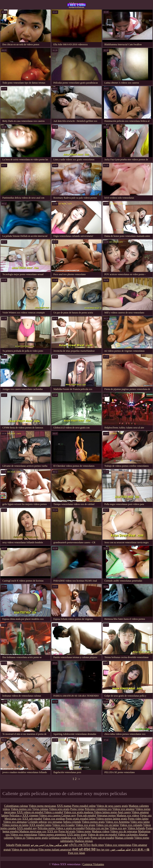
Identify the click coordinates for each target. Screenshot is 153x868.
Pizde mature (23, 845)
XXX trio (52, 831)
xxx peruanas (55, 822)
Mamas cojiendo (124, 838)
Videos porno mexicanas (42, 806)
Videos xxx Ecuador (63, 825)
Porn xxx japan (77, 853)
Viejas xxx (146, 815)
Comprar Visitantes (93, 864)
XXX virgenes (30, 815)
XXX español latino (40, 825)
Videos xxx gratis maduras (79, 812)
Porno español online (84, 806)
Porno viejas (77, 809)
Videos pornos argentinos (52, 835)
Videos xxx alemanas (15, 822)
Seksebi (10, 845)
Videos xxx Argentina (118, 822)
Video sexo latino (140, 822)
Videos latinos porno (106, 812)
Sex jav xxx (103, 850)
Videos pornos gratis (93, 822)
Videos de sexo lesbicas (25, 850)
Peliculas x (16, 815)
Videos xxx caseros (50, 815)
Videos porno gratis (37, 838)
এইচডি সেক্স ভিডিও (80, 845)
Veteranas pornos (106, 815)
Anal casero (124, 812)
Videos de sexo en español (102, 835)
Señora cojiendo (72, 822)
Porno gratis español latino (81, 819)
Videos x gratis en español (70, 828)
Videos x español (54, 812)
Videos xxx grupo (85, 825)
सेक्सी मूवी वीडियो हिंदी (84, 850)
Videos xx (20, 838)
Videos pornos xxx (21, 809)
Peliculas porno (47, 828)
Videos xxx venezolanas (76, 5)
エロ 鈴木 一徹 (140, 850)
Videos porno (84, 831)
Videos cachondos (128, 835)
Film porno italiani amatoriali (55, 850)
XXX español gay (27, 828)
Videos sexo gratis (59, 809)
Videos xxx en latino (107, 825)
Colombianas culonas (16, 806)
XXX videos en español (30, 812)
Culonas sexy (69, 815)
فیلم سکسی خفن (120, 850)
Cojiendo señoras (37, 822)
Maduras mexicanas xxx (33, 831)
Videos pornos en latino (15, 825)
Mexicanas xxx (13, 819)
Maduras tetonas (84, 841)
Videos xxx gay (118, 828)
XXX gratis (83, 838)
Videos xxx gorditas (54, 819)
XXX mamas (64, 806)
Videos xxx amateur (124, 809)
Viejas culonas (40, 809)
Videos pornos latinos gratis (112, 819)
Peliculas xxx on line (97, 828)
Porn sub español (87, 815)
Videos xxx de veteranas (124, 831)
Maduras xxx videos (128, 815)
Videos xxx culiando (131, 825)
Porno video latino (138, 819)
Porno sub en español (102, 838)
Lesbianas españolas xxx (62, 838)
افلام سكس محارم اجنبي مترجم (49, 845)
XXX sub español (32, 819)
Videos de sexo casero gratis (112, 806)
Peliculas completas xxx (98, 809)
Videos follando (136, 828)
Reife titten (98, 845)
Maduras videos (101, 831)
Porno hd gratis (67, 831)
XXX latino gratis (77, 835)
